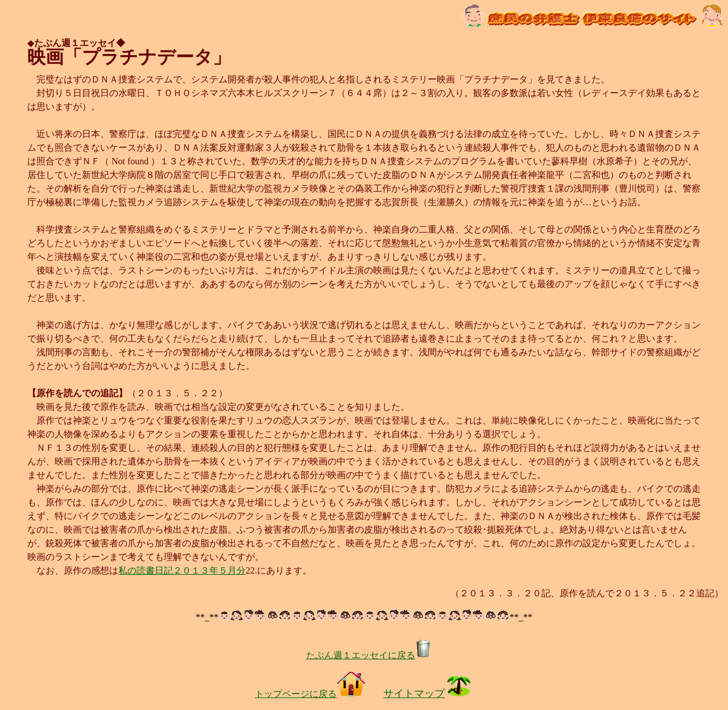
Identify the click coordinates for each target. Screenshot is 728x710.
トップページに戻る (310, 694)
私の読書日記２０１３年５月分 (182, 570)
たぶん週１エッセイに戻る (369, 655)
